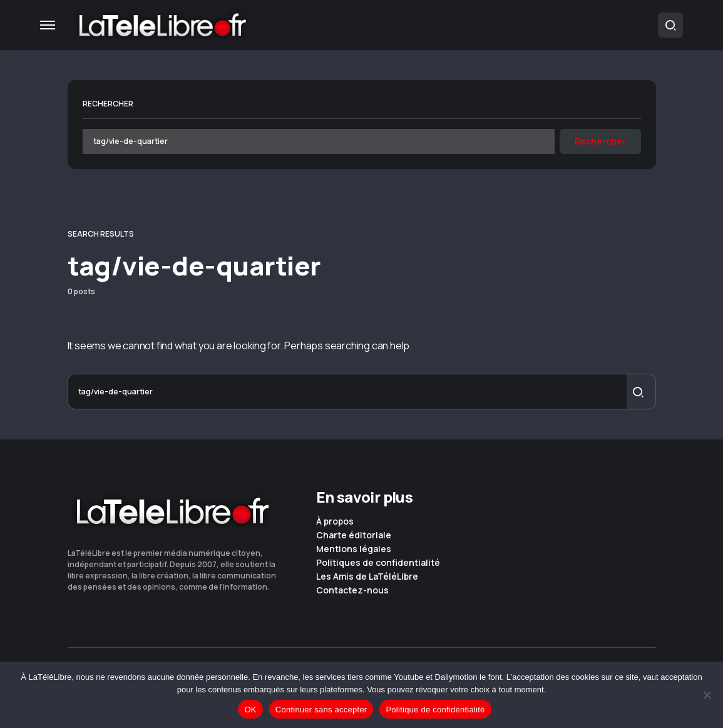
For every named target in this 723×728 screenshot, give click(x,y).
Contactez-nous (352, 590)
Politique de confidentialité (435, 710)
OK (250, 710)
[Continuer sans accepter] (707, 695)
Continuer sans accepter (321, 710)
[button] (48, 25)
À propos (335, 521)
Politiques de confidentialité (378, 563)
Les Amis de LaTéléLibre (367, 577)
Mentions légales (354, 549)
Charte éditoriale (354, 535)
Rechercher (108, 104)
